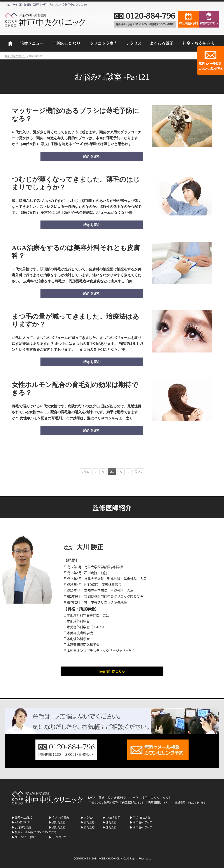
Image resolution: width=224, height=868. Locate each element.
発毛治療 (111, 822)
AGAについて (22, 822)
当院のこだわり (67, 43)
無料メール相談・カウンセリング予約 (36, 832)
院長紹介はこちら (112, 671)
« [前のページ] (95, 472)
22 (121, 472)
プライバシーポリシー (27, 837)
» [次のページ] (129, 472)
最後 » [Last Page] (138, 472)
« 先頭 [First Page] (86, 472)
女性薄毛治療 (23, 827)
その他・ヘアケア (143, 822)
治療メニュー (32, 43)
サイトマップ (59, 837)
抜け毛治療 (59, 822)
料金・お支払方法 (198, 43)
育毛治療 (89, 822)
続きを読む (92, 156)
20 (103, 472)
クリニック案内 (104, 43)
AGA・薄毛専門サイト (16, 56)
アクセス (134, 43)
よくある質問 (161, 43)
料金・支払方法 (142, 817)
